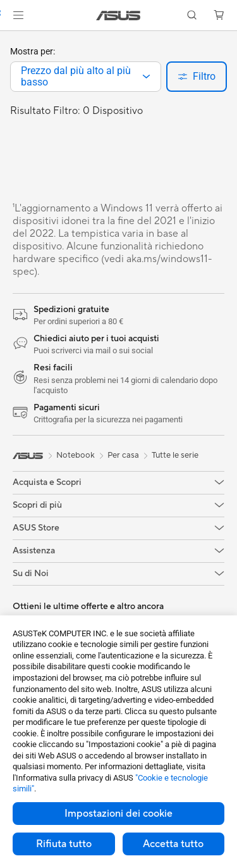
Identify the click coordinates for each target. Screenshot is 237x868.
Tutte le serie (175, 455)
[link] (118, 16)
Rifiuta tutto (64, 844)
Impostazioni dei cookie (118, 814)
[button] (18, 15)
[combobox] (86, 77)
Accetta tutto (173, 844)
